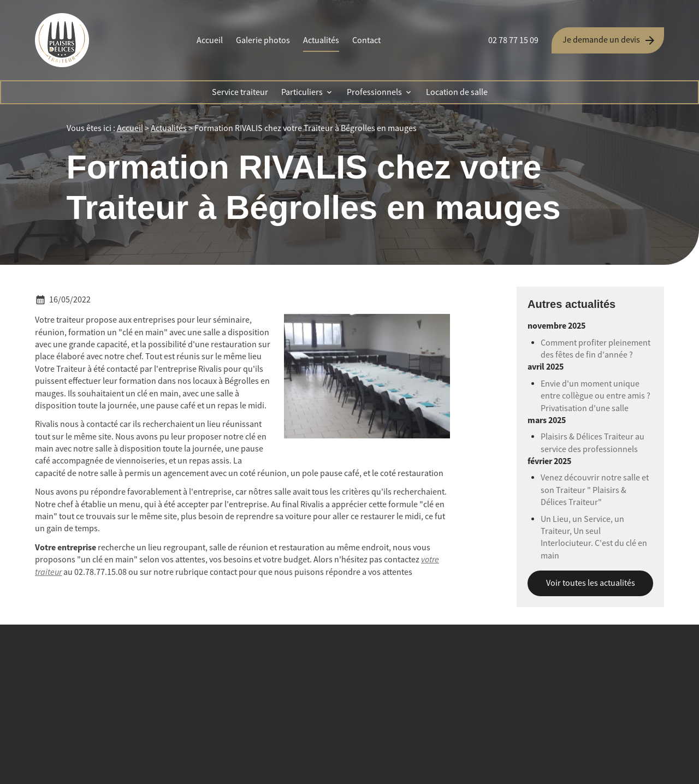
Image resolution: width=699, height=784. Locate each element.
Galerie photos (263, 40)
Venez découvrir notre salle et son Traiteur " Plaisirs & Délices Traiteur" (595, 490)
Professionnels (374, 92)
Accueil (210, 40)
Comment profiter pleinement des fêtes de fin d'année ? (596, 349)
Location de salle (457, 92)
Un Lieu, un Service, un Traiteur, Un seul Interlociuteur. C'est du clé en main (594, 537)
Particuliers (302, 92)
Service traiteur (240, 92)
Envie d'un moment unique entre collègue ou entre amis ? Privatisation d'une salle (596, 396)
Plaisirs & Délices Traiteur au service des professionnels (593, 443)
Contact (366, 40)
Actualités (321, 40)
